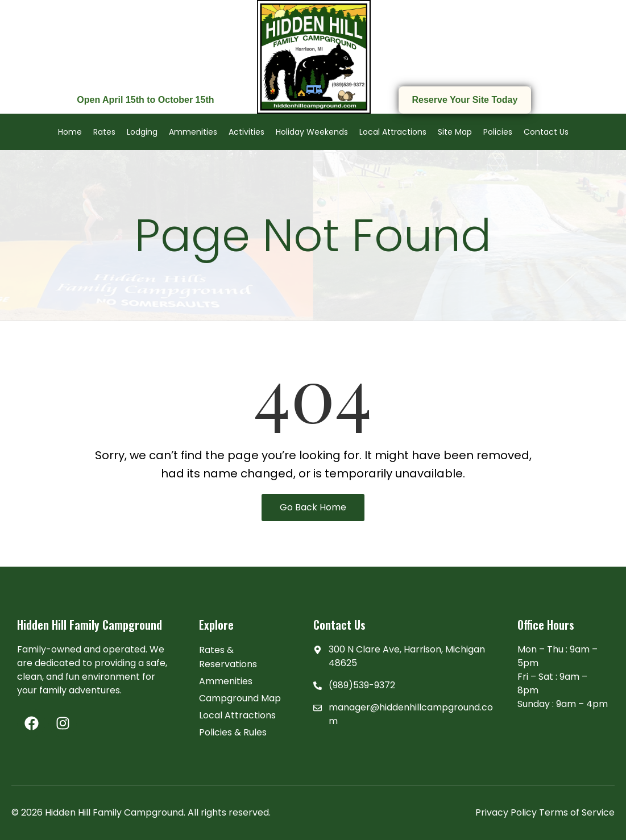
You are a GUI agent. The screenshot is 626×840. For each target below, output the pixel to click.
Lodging (142, 132)
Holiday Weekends (312, 132)
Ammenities (193, 132)
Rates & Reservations (228, 657)
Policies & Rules (233, 732)
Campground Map (240, 698)
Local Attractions (393, 132)
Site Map (455, 132)
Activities (246, 132)
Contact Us (546, 132)
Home (70, 132)
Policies (498, 132)
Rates (104, 132)
